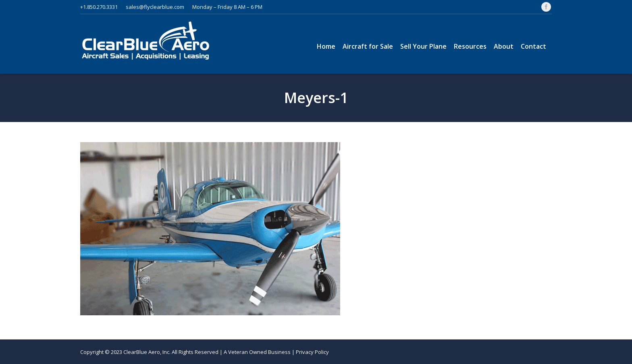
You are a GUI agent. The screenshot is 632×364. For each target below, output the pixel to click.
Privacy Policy (312, 352)
